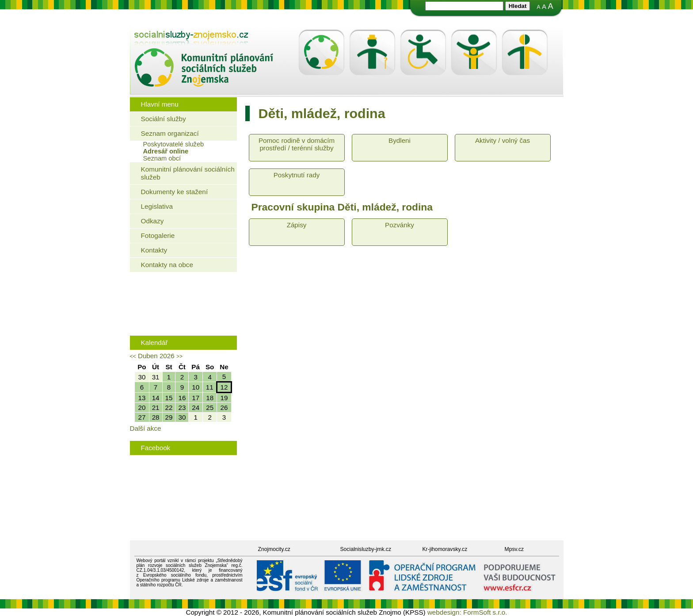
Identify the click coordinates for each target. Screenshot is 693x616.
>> (179, 356)
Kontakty (154, 250)
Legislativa (157, 206)
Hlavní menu (160, 104)
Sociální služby (164, 119)
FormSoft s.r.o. (485, 612)
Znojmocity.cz (274, 549)
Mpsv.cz (514, 549)
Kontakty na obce (167, 265)
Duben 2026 (156, 356)
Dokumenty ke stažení (175, 192)
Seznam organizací (170, 133)
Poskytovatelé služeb (174, 144)
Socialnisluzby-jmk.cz (366, 549)
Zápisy (297, 225)
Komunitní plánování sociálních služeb (188, 173)
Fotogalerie (158, 235)
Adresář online (166, 151)
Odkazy (152, 221)
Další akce (146, 428)
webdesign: (444, 612)
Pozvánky (400, 225)
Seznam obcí (162, 158)
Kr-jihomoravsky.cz (445, 549)
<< (133, 356)
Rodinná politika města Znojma (181, 319)
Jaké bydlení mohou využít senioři (185, 292)
